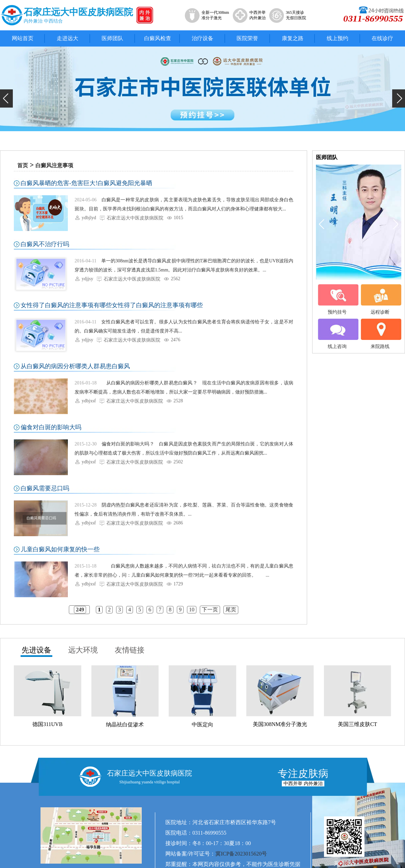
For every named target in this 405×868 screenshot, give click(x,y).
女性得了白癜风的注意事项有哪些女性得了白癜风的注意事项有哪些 (112, 305)
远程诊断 (380, 299)
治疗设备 (202, 38)
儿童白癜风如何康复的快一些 (60, 549)
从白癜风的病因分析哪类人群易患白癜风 (75, 366)
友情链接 (130, 650)
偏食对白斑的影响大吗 (51, 427)
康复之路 (293, 38)
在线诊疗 (382, 38)
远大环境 (83, 650)
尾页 (231, 610)
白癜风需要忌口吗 (45, 488)
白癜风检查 (158, 38)
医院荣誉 (247, 38)
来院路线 (380, 334)
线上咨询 (337, 334)
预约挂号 (337, 299)
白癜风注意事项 (54, 165)
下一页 (210, 610)
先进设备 (36, 650)
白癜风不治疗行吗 (45, 244)
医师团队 (112, 38)
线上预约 (337, 38)
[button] (6, 98)
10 (192, 610)
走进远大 (67, 38)
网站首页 (23, 38)
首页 (23, 165)
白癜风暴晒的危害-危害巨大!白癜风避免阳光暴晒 (86, 183)
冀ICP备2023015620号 (241, 854)
